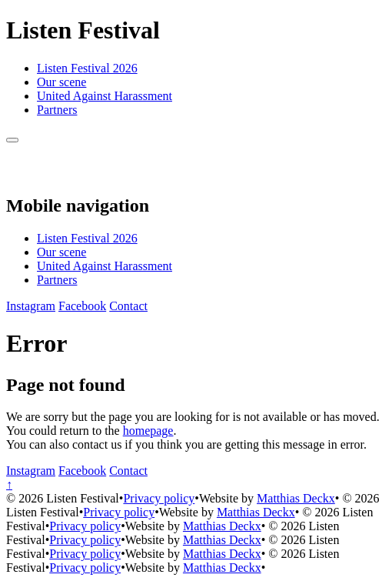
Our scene (61, 82)
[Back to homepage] (23, 173)
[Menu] (12, 140)
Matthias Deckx (296, 498)
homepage (148, 431)
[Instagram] (31, 306)
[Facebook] (82, 306)
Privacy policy (159, 498)
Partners (57, 110)
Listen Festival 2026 (87, 68)
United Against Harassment (105, 96)
